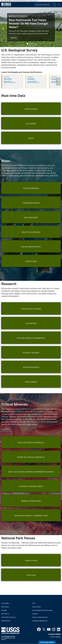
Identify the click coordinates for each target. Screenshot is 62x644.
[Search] (54, 5)
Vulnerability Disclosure (8, 617)
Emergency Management (40, 621)
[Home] (6, 6)
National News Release (18, 16)
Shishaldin (31, 79)
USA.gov (35, 614)
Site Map (4, 610)
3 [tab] (32, 44)
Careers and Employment (40, 617)
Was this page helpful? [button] (47, 642)
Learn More (6, 429)
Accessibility (5, 603)
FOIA (34, 603)
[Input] (45, 5)
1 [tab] (27, 44)
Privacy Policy (37, 607)
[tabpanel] (31, 27)
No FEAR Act (5, 614)
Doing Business (6, 621)
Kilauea (54, 79)
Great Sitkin (8, 79)
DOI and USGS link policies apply (42, 610)
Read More (14, 38)
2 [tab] (30, 44)
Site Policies (5, 607)
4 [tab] (35, 44)
